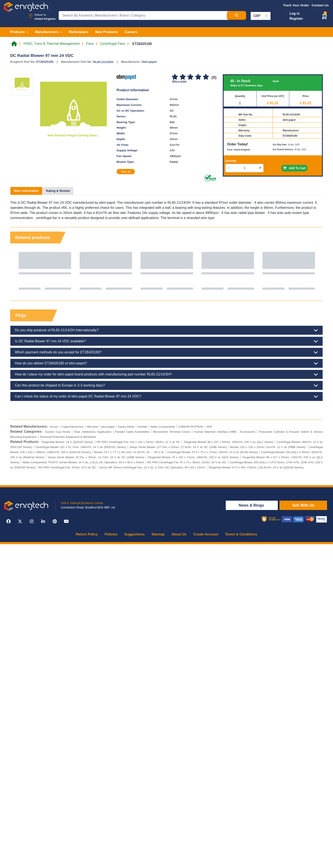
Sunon (54, 427)
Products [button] (18, 32)
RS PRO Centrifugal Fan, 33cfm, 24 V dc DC (67, 467)
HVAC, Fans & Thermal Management (52, 44)
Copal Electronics (73, 427)
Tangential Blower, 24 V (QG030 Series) (67, 442)
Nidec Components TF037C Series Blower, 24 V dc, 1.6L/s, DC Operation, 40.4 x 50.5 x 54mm (83, 462)
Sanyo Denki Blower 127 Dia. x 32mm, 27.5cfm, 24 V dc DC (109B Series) (178, 447)
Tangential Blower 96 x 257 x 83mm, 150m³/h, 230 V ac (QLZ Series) (228, 442)
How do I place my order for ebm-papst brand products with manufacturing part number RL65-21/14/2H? (166, 374)
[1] (175, 77)
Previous (18, 271)
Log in (295, 13)
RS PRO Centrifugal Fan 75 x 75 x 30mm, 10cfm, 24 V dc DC (187, 462)
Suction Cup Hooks (58, 432)
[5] (206, 77)
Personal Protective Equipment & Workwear (68, 437)
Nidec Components (163, 427)
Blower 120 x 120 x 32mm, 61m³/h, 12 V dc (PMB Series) (268, 447)
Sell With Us (303, 505)
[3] (190, 77)
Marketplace (79, 32)
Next (315, 271)
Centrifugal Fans (113, 44)
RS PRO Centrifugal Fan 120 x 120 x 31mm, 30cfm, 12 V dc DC (138, 442)
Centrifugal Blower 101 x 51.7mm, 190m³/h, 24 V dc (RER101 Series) (81, 447)
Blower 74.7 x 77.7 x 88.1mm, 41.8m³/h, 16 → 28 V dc (129, 452)
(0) (214, 77)
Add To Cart (294, 168)
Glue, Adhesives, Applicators (93, 432)
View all (126, 172)
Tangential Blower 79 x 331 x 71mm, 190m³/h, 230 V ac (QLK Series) (193, 457)
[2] (183, 77)
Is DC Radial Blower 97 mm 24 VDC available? (166, 341)
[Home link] (14, 44)
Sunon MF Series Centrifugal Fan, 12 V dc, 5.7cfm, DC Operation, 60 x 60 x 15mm (152, 467)
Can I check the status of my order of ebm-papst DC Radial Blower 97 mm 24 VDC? (166, 396)
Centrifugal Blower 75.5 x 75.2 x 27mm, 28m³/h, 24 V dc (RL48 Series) (212, 452)
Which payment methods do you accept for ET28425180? (166, 352)
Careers (131, 32)
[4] (198, 77)
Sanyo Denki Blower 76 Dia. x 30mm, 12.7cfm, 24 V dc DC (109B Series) (96, 457)
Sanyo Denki (126, 427)
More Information (26, 191)
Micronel (92, 427)
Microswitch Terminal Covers (172, 432)
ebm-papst (149, 62)
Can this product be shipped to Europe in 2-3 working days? (166, 385)
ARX (209, 427)
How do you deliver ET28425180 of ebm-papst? (166, 363)
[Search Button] (237, 15)
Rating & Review (58, 191)
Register (296, 19)
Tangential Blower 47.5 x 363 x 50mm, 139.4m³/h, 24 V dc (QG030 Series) (256, 467)
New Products (107, 32)
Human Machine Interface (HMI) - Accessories (225, 432)
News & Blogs (252, 505)
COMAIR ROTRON (191, 427)
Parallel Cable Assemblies (132, 432)
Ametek (142, 427)
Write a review (179, 81)
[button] (325, 16)
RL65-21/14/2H (103, 62)
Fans (90, 44)
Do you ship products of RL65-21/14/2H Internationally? (166, 330)
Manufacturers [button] (47, 32)
